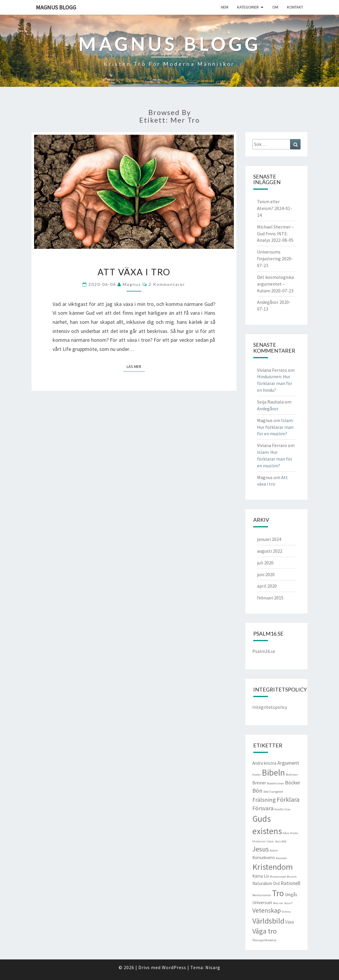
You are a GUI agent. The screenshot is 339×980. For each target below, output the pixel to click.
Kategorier (248, 7)
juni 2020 (266, 574)
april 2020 (267, 586)
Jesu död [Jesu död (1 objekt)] (281, 841)
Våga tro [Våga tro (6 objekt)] (265, 931)
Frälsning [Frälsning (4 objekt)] (264, 800)
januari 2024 (269, 539)
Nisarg (213, 967)
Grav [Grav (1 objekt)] (288, 809)
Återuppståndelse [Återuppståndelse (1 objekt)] (264, 940)
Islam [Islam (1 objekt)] (270, 841)
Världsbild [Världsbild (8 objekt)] (268, 921)
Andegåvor (268, 302)
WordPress (174, 967)
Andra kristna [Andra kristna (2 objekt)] (264, 763)
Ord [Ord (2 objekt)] (276, 883)
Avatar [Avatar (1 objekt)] (257, 775)
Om (275, 7)
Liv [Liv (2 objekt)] (266, 876)
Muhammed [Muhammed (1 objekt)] (278, 877)
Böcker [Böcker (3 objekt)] (293, 782)
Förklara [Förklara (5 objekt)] (288, 799)
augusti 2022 (270, 551)
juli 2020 (265, 563)
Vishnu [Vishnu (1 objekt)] (286, 912)
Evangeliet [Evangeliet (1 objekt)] (276, 792)
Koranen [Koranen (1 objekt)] (281, 858)
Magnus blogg (56, 7)
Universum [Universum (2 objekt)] (262, 902)
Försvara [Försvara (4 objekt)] (263, 808)
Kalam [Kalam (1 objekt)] (274, 850)
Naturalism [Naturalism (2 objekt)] (262, 883)
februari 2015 (270, 598)
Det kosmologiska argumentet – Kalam (275, 284)
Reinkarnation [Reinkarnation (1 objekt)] (262, 895)
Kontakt (295, 7)
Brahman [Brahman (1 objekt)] (292, 775)
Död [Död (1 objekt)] (266, 792)
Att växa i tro (134, 272)
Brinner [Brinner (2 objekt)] (259, 783)
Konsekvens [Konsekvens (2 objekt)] (264, 857)
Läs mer (136, 366)
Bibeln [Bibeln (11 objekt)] (273, 772)
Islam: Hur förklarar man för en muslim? (275, 427)
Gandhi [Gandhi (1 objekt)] (279, 809)
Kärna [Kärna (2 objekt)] (258, 876)
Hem (225, 7)
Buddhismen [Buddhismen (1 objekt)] (276, 783)
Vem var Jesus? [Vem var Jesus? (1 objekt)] (283, 903)
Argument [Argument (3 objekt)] (288, 763)
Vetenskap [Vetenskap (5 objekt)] (267, 910)
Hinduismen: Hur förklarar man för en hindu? (275, 383)
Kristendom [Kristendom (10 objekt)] (273, 867)
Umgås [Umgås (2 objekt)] (291, 895)
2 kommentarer (167, 284)
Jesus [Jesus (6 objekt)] (261, 849)
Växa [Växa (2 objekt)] (290, 922)
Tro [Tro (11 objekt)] (278, 893)
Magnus (132, 284)
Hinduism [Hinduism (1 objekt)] (259, 841)
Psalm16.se (264, 651)
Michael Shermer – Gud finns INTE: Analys (276, 234)
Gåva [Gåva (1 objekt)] (286, 833)
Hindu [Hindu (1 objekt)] (294, 833)
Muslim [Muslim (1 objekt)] (292, 877)
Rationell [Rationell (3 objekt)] (290, 883)
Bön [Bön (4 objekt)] (257, 791)
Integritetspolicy (270, 707)
